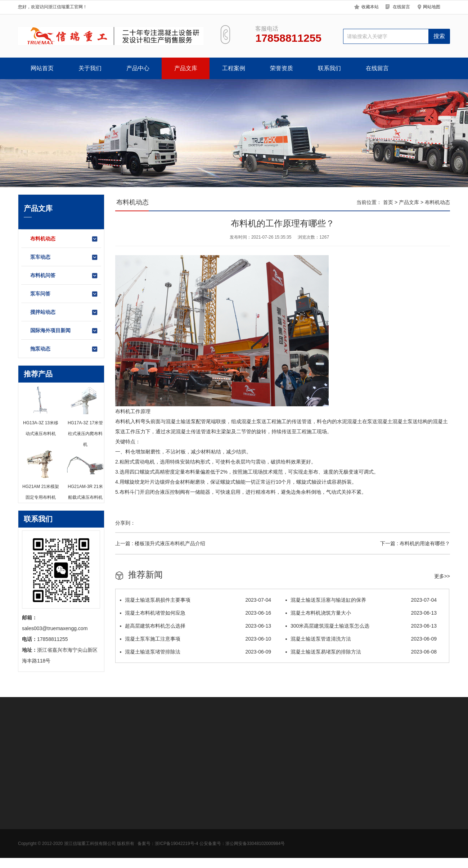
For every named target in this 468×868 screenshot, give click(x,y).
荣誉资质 (282, 68)
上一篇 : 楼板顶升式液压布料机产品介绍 (160, 543)
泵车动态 (64, 257)
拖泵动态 (64, 349)
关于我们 (90, 68)
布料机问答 (64, 276)
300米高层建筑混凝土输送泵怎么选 (361, 626)
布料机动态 (64, 239)
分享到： (125, 523)
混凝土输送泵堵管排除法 (195, 652)
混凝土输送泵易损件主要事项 (195, 600)
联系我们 (329, 68)
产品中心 (138, 68)
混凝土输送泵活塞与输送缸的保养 (361, 600)
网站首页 (42, 68)
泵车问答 (64, 294)
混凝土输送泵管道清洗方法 (361, 639)
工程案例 (234, 68)
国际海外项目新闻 (64, 331)
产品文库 (186, 68)
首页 (388, 202)
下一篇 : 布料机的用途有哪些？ (415, 543)
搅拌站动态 (64, 312)
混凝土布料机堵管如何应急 (195, 613)
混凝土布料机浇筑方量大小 (361, 613)
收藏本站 (370, 7)
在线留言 (401, 7)
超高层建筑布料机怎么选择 (195, 626)
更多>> (442, 576)
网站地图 (432, 7)
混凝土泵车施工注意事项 (195, 639)
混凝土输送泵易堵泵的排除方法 (361, 652)
